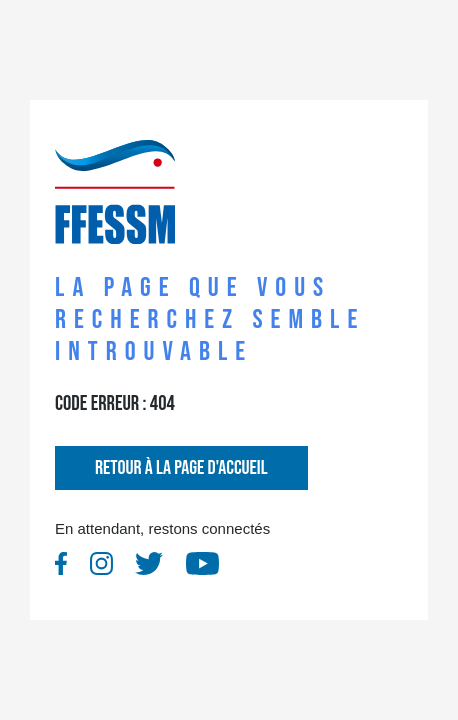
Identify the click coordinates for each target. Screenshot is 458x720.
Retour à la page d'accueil (181, 468)
